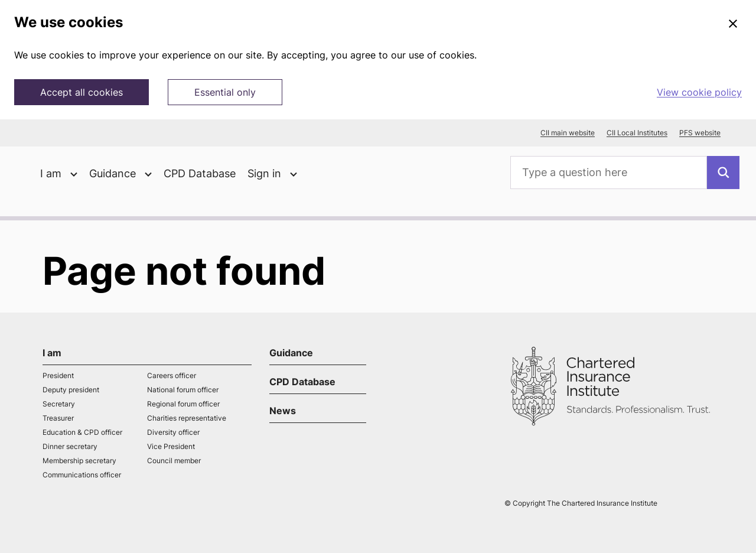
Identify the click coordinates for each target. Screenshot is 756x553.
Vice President (171, 446)
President (58, 375)
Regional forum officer (183, 404)
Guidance (291, 353)
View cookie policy (699, 92)
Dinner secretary (70, 446)
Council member (174, 461)
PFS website (700, 133)
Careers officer (172, 375)
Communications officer (82, 475)
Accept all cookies (82, 92)
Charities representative (187, 418)
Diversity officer (173, 432)
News (283, 411)
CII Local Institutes (637, 133)
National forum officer (183, 390)
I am (52, 353)
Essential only (225, 92)
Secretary (59, 404)
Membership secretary (79, 461)
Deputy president (71, 390)
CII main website (568, 133)
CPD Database (200, 173)
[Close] (733, 24)
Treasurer (58, 418)
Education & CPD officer (82, 432)
